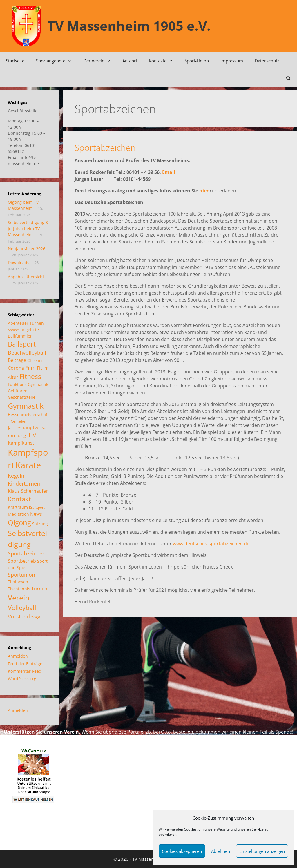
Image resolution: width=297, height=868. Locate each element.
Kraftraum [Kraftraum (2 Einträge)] (18, 507)
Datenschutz (267, 61)
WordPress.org (22, 679)
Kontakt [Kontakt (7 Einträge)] (19, 499)
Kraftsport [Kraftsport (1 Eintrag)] (37, 508)
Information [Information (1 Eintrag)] (17, 421)
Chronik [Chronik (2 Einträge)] (35, 360)
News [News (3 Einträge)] (36, 514)
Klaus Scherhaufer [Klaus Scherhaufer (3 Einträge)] (28, 491)
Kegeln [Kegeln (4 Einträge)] (16, 476)
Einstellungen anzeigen (262, 851)
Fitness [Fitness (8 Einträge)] (30, 377)
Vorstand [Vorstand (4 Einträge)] (19, 616)
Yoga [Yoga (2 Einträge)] (36, 617)
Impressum (232, 61)
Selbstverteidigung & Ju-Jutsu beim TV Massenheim (28, 229)
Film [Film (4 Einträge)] (30, 368)
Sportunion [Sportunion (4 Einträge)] (21, 575)
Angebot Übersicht (26, 277)
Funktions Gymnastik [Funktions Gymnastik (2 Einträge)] (28, 384)
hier (204, 191)
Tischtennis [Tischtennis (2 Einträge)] (19, 589)
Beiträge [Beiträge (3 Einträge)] (17, 360)
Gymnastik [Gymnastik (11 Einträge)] (26, 406)
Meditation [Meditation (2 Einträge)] (18, 514)
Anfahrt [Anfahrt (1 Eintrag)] (14, 330)
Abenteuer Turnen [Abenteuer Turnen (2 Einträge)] (26, 323)
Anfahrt (130, 61)
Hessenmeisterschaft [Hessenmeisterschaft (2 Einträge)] (28, 415)
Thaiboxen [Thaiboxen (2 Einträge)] (18, 582)
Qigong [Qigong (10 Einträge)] (19, 523)
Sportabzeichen (105, 148)
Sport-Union (197, 61)
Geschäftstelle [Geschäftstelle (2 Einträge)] (22, 397)
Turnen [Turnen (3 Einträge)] (39, 589)
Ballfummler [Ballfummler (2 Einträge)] (20, 336)
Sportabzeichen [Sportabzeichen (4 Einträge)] (27, 553)
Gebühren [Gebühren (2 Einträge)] (18, 391)
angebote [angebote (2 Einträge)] (30, 330)
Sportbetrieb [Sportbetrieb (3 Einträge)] (22, 561)
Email (169, 172)
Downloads (19, 262)
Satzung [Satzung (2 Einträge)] (40, 524)
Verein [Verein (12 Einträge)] (19, 598)
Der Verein (100, 61)
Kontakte (164, 61)
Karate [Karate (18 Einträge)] (28, 465)
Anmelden (18, 656)
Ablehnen (221, 851)
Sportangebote (57, 61)
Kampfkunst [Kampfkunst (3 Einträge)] (21, 443)
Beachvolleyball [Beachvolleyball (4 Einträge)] (27, 353)
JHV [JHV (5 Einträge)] (32, 435)
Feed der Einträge (25, 664)
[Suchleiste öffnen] (288, 78)
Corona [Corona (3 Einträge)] (16, 368)
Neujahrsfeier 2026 (27, 249)
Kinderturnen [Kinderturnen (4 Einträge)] (24, 483)
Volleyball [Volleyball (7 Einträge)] (22, 608)
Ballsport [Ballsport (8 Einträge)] (22, 344)
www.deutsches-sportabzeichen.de (211, 544)
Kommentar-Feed (25, 671)
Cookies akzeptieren (182, 851)
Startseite (15, 61)
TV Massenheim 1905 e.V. (129, 26)
